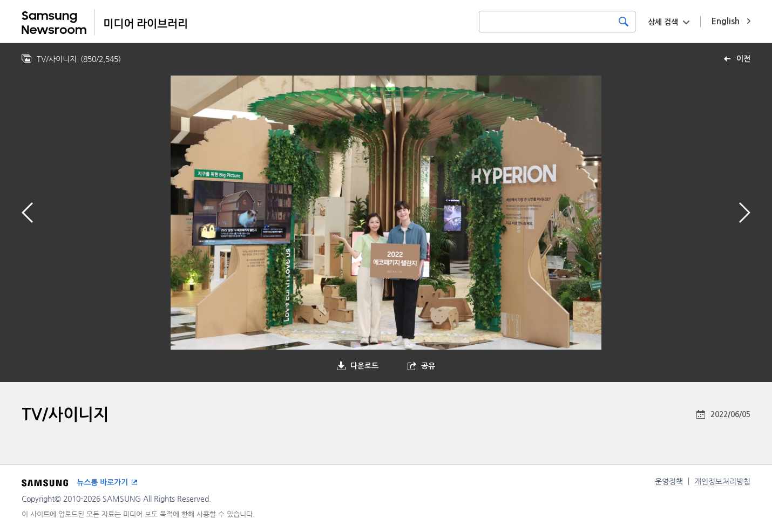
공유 (428, 366)
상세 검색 (663, 22)
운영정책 (669, 481)
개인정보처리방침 (722, 481)
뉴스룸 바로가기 (102, 482)
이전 (743, 59)
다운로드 (364, 366)
